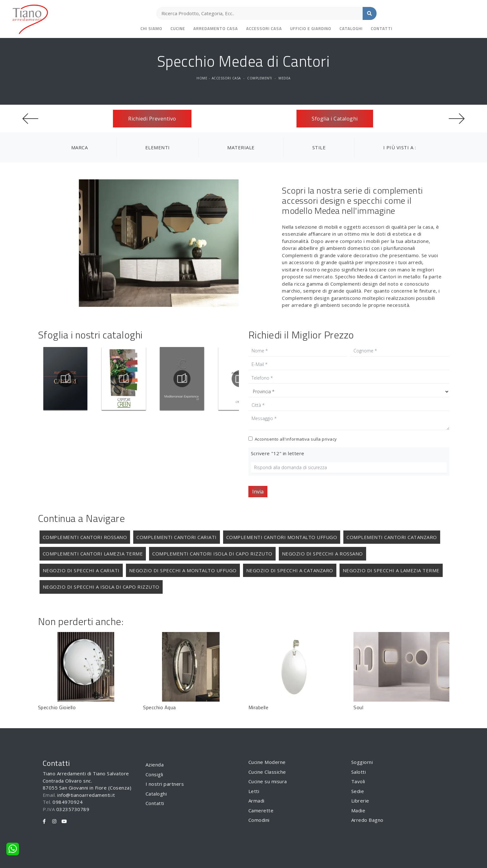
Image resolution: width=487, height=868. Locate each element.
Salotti (359, 772)
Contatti (382, 28)
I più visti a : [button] (400, 147)
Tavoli (358, 781)
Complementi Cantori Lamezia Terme (93, 554)
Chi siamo (151, 28)
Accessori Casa (264, 28)
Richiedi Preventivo (152, 119)
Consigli (154, 774)
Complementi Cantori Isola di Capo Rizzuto (212, 554)
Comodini (259, 820)
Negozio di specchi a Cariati (81, 570)
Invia (258, 492)
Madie (358, 810)
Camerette (261, 810)
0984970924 (68, 802)
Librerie (360, 801)
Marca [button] (80, 147)
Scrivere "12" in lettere (278, 453)
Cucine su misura (268, 781)
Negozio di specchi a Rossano (322, 554)
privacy (329, 439)
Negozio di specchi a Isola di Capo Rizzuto (101, 587)
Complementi (260, 78)
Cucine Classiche (267, 772)
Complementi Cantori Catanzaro (392, 537)
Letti (254, 791)
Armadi (256, 801)
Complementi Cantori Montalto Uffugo (282, 537)
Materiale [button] (241, 147)
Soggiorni (362, 762)
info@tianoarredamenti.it (86, 795)
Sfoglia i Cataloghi (335, 119)
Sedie (358, 791)
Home (202, 78)
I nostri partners (165, 784)
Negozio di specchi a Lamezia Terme (391, 570)
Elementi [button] (158, 147)
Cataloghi (351, 28)
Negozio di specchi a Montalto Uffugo (183, 570)
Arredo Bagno (367, 820)
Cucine (178, 28)
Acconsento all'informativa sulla (296, 439)
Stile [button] (319, 147)
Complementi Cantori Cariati (177, 537)
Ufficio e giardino (311, 28)
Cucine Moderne (267, 762)
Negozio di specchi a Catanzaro (290, 570)
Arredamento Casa (216, 28)
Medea (284, 78)
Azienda (155, 765)
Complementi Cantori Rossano (85, 537)
